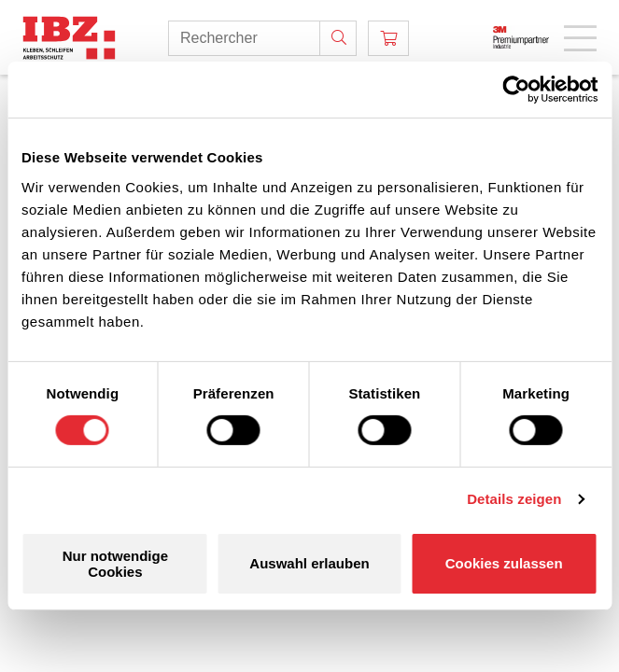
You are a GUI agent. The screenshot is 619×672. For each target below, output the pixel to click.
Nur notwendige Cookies (115, 564)
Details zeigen (514, 499)
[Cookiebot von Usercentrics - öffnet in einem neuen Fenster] (516, 90)
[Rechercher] (338, 38)
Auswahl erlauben (309, 563)
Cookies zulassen (504, 563)
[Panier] (388, 38)
